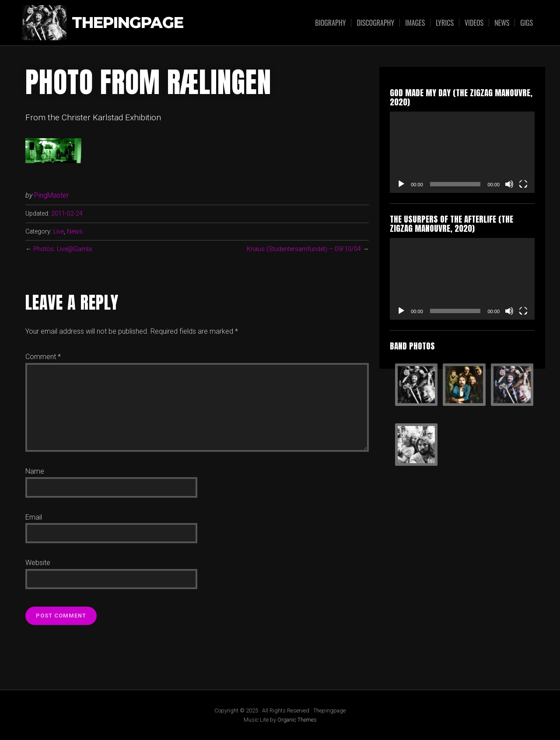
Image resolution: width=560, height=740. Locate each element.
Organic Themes (297, 720)
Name (35, 471)
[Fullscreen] (523, 184)
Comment (43, 357)
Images (415, 23)
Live (59, 232)
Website (38, 563)
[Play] (401, 184)
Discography (375, 23)
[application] (462, 152)
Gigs (527, 23)
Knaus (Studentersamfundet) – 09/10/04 (304, 249)
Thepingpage (128, 23)
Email (34, 517)
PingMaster (51, 195)
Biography (330, 23)
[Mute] (509, 184)
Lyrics (445, 23)
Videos (474, 23)
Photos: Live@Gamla (63, 249)
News (502, 23)
